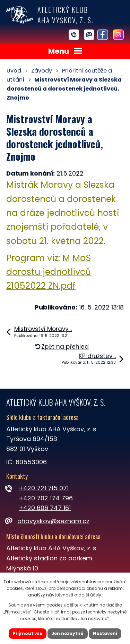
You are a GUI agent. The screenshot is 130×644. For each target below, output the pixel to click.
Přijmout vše (28, 633)
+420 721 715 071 (44, 488)
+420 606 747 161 (45, 508)
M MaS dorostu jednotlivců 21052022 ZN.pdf (49, 272)
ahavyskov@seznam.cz (48, 521)
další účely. (90, 595)
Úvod (14, 71)
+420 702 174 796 (46, 498)
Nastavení (105, 633)
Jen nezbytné (68, 633)
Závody (42, 71)
